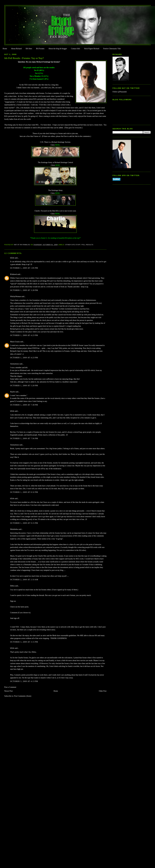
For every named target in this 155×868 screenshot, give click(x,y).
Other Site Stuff (73, 245)
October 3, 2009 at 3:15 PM (24, 642)
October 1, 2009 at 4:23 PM (24, 335)
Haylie (13, 392)
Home (5, 49)
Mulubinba (14, 529)
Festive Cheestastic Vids (112, 49)
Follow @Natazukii (120, 92)
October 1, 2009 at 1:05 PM (24, 268)
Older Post (103, 691)
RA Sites (29, 49)
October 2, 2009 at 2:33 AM (24, 580)
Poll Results (87, 245)
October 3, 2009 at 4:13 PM (24, 681)
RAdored (13, 274)
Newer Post (9, 691)
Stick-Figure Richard (92, 49)
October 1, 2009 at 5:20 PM (24, 386)
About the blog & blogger (58, 49)
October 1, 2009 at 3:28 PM (24, 290)
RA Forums (40, 49)
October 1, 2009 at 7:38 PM (24, 405)
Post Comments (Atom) (23, 696)
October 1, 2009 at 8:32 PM (24, 492)
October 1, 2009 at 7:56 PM (24, 439)
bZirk (12, 258)
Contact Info (75, 49)
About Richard (16, 49)
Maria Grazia (15, 342)
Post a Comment (10, 687)
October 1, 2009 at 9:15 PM (24, 523)
